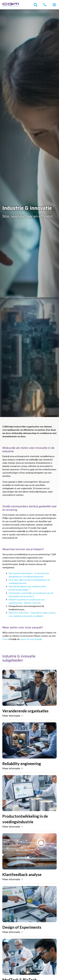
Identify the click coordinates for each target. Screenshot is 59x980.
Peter (5, 639)
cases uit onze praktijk (31, 639)
